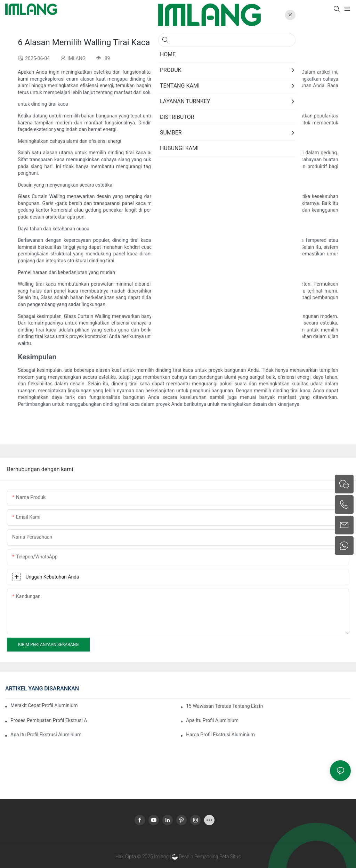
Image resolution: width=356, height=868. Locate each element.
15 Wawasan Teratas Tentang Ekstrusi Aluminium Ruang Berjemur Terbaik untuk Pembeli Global (224, 706)
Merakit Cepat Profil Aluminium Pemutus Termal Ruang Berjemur (44, 705)
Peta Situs (230, 857)
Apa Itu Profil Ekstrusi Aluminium (46, 735)
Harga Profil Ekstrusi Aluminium (220, 735)
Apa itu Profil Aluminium (212, 720)
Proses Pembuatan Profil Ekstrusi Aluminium (49, 720)
